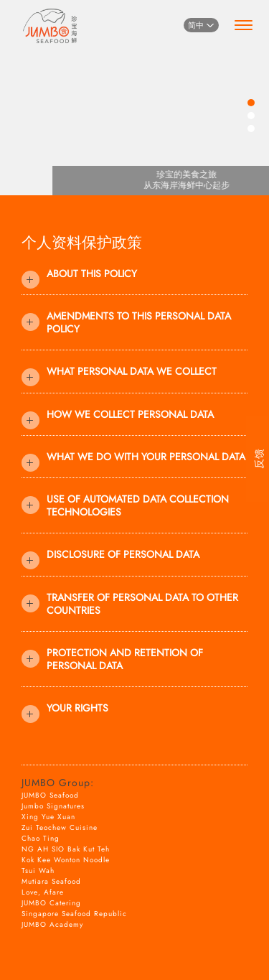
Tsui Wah (38, 871)
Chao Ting (41, 838)
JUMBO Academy (52, 924)
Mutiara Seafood (51, 881)
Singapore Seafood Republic (74, 914)
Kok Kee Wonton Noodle (66, 860)
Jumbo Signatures (53, 806)
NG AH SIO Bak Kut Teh (66, 849)
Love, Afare (43, 892)
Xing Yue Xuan (48, 817)
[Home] (50, 23)
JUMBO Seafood (50, 795)
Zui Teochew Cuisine (60, 827)
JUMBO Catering (51, 903)
